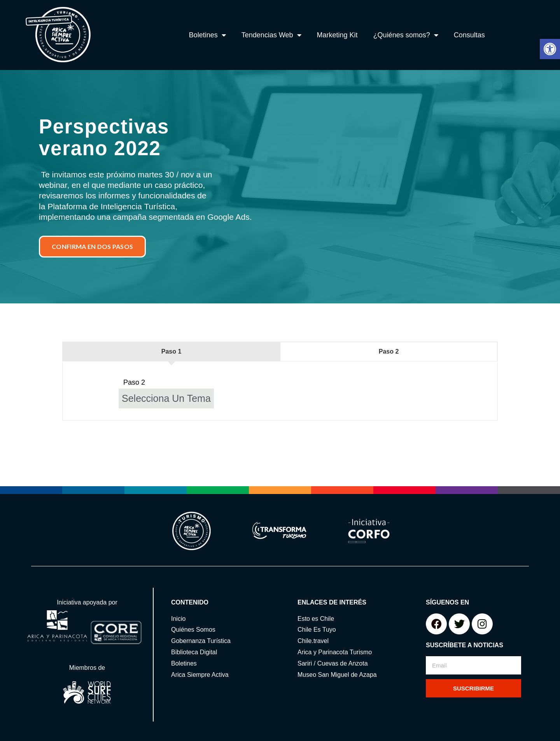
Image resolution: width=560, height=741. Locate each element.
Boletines (207, 35)
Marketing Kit (337, 35)
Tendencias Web (271, 35)
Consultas (469, 35)
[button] (550, 49)
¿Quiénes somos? (406, 35)
